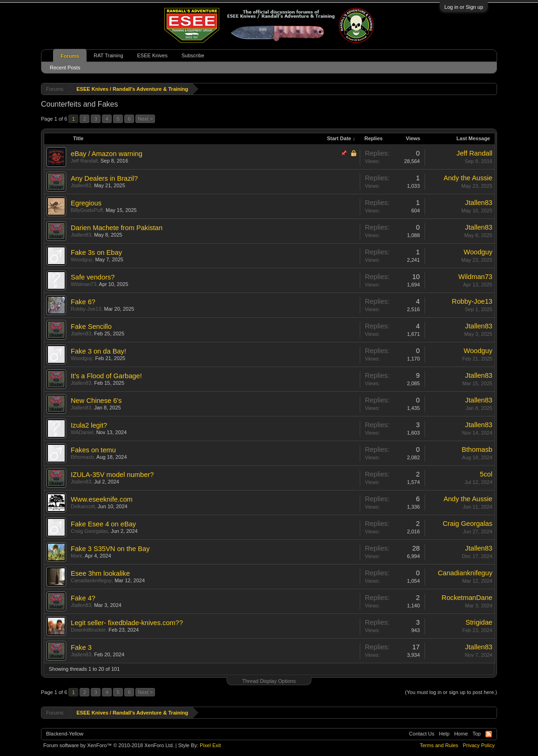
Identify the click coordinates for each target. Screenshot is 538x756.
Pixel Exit (210, 745)
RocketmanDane (467, 598)
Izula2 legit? (89, 425)
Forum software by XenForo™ (109, 745)
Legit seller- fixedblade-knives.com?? (127, 623)
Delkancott (83, 506)
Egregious (86, 203)
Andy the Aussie (468, 178)
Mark (76, 556)
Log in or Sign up (464, 7)
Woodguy (81, 259)
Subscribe (193, 55)
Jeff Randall (84, 161)
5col (486, 474)
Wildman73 (84, 284)
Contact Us (422, 734)
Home (461, 734)
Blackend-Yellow (65, 734)
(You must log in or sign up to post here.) (451, 692)
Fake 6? (83, 302)
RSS (489, 734)
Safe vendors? (93, 277)
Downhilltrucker (88, 630)
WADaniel (82, 432)
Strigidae (479, 622)
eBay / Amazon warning (107, 154)
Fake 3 (81, 647)
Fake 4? (83, 598)
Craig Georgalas (89, 531)
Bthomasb (82, 457)
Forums (70, 56)
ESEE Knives (152, 55)
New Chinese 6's (96, 401)
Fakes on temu (93, 450)
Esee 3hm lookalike (100, 573)
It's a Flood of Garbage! (106, 376)
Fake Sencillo (91, 327)
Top (477, 734)
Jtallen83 (81, 185)
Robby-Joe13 (86, 309)
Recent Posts (65, 68)
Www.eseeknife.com (102, 499)
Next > (145, 119)
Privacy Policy (479, 745)
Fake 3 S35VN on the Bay (110, 549)
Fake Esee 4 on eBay (103, 524)
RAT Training (108, 55)
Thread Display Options (269, 681)
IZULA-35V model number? (112, 475)
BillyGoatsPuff (87, 210)
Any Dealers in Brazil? (104, 178)
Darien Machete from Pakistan (117, 228)
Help (444, 734)
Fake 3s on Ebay (96, 252)
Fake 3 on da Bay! (98, 351)
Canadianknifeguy (91, 580)
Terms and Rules (439, 745)
